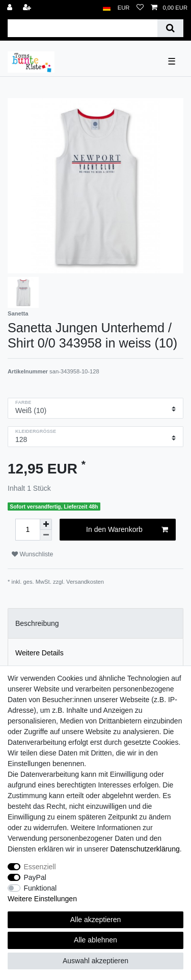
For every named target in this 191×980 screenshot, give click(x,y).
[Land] (107, 8)
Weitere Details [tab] (39, 653)
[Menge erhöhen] (46, 524)
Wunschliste (32, 554)
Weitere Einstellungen (42, 899)
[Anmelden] (11, 8)
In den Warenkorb (127, 530)
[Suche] (170, 28)
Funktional (40, 888)
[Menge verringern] (46, 535)
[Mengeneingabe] (28, 530)
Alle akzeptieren (96, 920)
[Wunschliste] (140, 8)
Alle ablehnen (95, 940)
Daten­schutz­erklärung (145, 849)
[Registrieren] (28, 8)
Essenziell (40, 867)
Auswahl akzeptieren (95, 961)
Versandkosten (85, 582)
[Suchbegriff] (83, 28)
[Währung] (124, 8)
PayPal (35, 877)
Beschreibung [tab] (37, 623)
